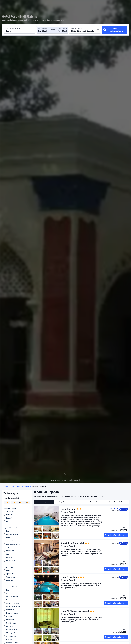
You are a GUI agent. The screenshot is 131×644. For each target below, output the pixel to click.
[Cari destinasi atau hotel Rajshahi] (20, 30)
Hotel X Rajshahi (69, 577)
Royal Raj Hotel (69, 509)
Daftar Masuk (42, 29)
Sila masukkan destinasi (14, 29)
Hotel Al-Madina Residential (75, 611)
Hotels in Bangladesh (24, 486)
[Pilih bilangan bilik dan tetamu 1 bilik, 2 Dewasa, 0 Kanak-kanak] (85, 30)
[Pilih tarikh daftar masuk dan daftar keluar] (44, 30)
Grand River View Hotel (72, 543)
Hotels (12, 486)
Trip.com (5, 486)
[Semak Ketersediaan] (114, 30)
